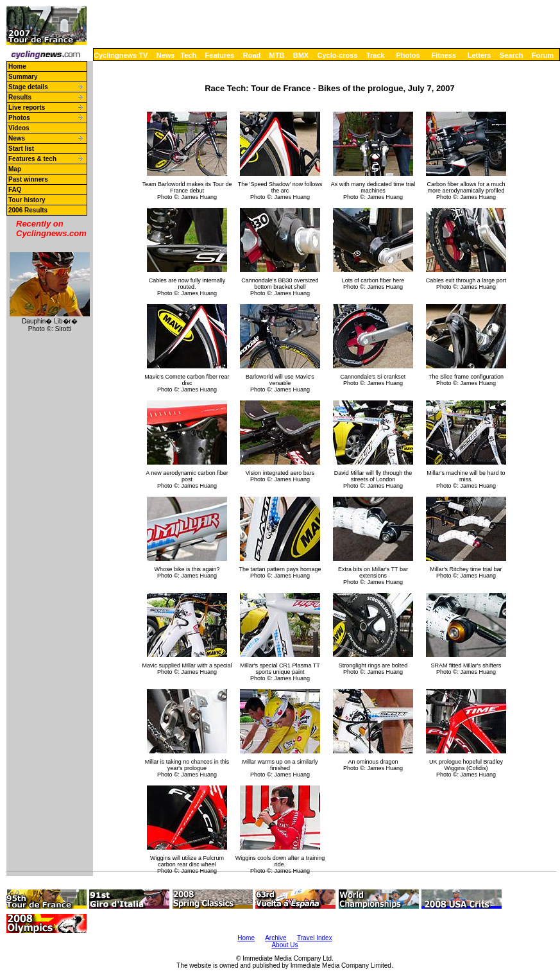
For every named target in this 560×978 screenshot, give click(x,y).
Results (20, 97)
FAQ (15, 190)
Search (512, 55)
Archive (276, 938)
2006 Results (28, 210)
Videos (19, 128)
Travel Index (315, 938)
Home (17, 66)
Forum (543, 55)
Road (252, 55)
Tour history (27, 200)
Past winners (28, 179)
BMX (301, 55)
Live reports (27, 107)
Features (220, 55)
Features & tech (32, 159)
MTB (277, 55)
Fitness (444, 55)
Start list (21, 149)
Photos (408, 55)
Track (376, 55)
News (166, 55)
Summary (23, 77)
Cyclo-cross (338, 55)
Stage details (28, 87)
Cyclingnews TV (121, 55)
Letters (479, 55)
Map (15, 169)
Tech (188, 55)
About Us (284, 945)
